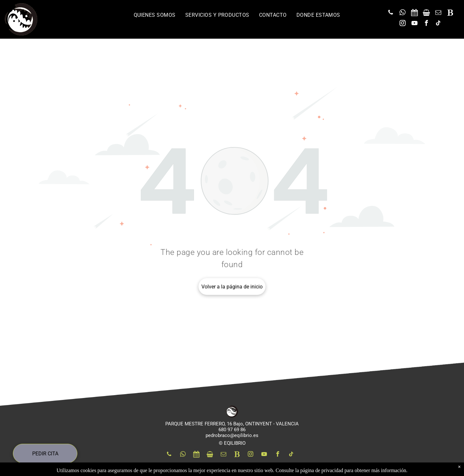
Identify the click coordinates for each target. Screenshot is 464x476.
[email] (439, 13)
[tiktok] (439, 24)
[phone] (391, 13)
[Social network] (415, 13)
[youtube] (415, 24)
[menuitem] (155, 15)
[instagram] (403, 24)
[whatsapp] (403, 13)
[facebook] (427, 24)
